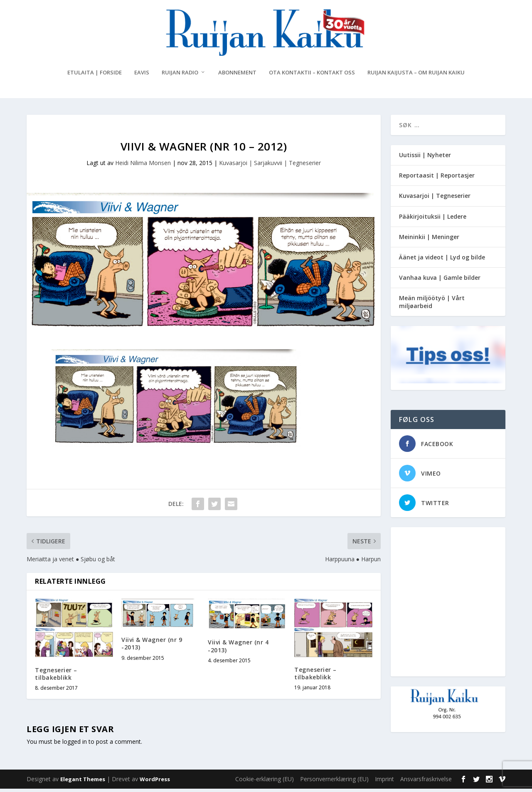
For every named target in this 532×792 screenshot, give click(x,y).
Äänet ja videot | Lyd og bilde (442, 260)
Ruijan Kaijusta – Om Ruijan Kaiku (416, 76)
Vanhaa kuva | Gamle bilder (440, 281)
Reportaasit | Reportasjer (437, 179)
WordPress (155, 782)
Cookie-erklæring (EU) (265, 782)
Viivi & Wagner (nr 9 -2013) (152, 647)
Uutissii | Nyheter (425, 158)
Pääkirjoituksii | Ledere (433, 220)
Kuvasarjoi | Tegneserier (435, 199)
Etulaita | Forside (95, 76)
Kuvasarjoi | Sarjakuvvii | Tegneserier (270, 166)
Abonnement (237, 76)
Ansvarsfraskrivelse (426, 782)
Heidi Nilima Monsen (143, 166)
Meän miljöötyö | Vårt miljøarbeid (432, 305)
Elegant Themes (83, 782)
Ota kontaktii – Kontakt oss (312, 76)
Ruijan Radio (180, 76)
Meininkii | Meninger (429, 240)
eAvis (142, 76)
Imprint (384, 782)
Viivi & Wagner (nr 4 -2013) (238, 649)
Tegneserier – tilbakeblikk (56, 677)
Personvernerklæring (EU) (334, 782)
